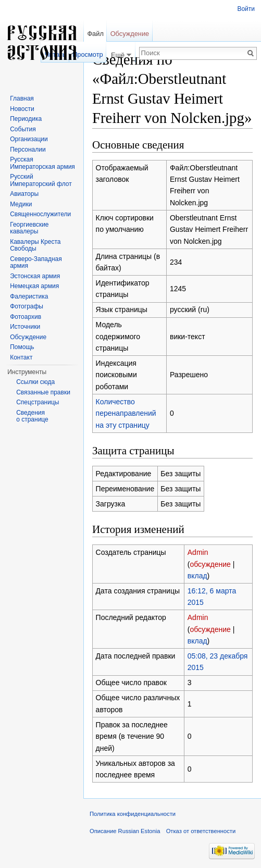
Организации (29, 139)
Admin (198, 552)
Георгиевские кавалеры (29, 228)
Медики (21, 204)
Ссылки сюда (35, 382)
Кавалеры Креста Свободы (35, 245)
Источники (25, 327)
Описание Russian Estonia (125, 831)
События (23, 129)
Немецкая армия (34, 286)
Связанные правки (43, 392)
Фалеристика (29, 296)
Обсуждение (130, 34)
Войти (246, 9)
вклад (197, 576)
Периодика (26, 119)
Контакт (21, 357)
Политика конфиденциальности (133, 814)
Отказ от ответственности (201, 831)
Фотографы (27, 306)
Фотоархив (26, 317)
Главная (22, 98)
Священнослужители (40, 214)
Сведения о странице (32, 416)
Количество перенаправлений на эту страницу (126, 413)
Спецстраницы (38, 402)
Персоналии (28, 150)
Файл (95, 34)
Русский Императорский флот (41, 180)
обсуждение (210, 564)
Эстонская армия (35, 276)
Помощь (22, 347)
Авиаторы (24, 194)
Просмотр (88, 54)
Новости (22, 109)
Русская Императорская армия (42, 163)
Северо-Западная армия (36, 263)
